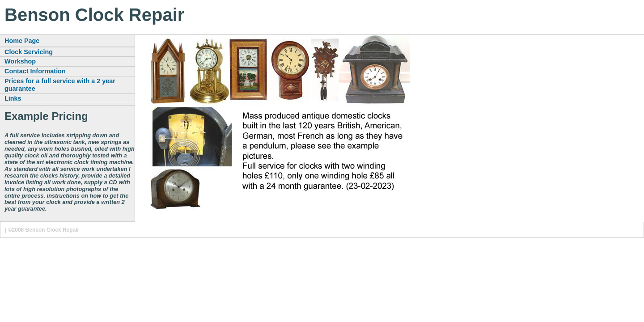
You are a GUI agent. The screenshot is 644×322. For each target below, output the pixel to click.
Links (13, 98)
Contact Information (35, 71)
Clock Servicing (29, 52)
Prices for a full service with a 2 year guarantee (60, 85)
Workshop (20, 61)
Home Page (22, 41)
